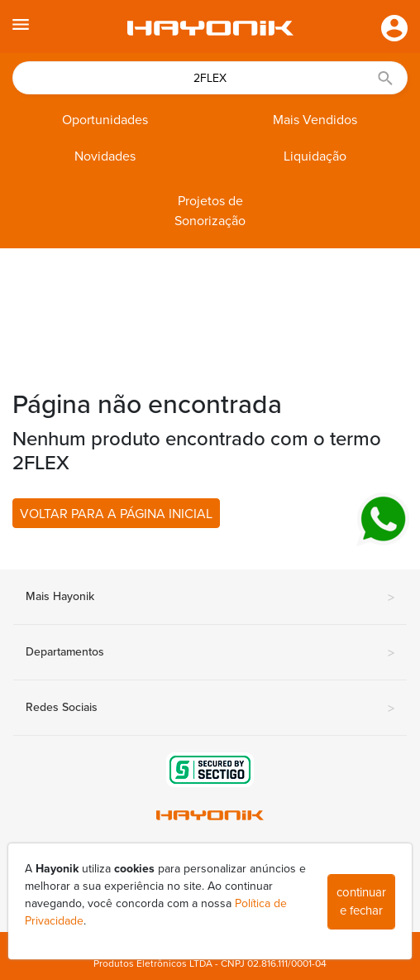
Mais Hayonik (210, 598)
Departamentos (210, 653)
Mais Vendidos (315, 120)
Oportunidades (105, 120)
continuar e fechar (361, 902)
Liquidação (315, 156)
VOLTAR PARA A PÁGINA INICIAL (116, 514)
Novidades (105, 156)
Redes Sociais (210, 709)
